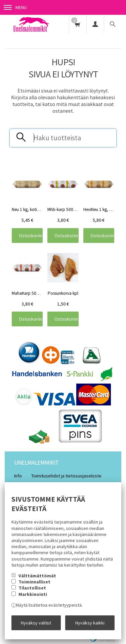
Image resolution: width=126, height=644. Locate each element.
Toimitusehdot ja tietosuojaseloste (66, 476)
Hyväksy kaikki (90, 623)
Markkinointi (33, 594)
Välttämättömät (37, 576)
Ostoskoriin (31, 236)
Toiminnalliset (34, 582)
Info (18, 476)
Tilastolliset (32, 588)
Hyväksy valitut (36, 623)
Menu (15, 7)
